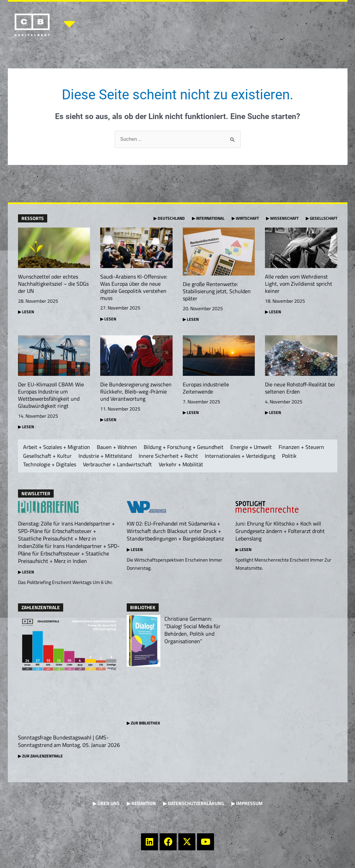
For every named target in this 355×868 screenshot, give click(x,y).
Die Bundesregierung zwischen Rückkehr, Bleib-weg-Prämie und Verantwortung (136, 392)
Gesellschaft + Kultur (47, 456)
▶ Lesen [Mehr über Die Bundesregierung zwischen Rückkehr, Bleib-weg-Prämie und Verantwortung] (108, 420)
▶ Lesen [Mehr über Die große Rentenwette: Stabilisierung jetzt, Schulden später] (191, 320)
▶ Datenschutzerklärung (194, 804)
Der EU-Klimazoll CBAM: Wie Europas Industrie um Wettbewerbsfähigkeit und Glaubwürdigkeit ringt (51, 396)
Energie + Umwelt (251, 448)
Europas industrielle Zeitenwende (206, 389)
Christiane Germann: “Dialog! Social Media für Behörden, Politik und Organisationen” (192, 631)
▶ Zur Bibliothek (143, 724)
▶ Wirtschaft (245, 218)
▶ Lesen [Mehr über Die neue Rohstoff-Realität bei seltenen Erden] (273, 413)
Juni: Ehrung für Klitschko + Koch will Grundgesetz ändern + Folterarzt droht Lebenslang (280, 532)
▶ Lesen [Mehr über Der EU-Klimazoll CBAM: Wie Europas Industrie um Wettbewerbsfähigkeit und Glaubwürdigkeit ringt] (26, 427)
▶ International (208, 218)
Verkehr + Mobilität (181, 465)
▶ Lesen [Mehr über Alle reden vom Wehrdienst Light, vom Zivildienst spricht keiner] (273, 312)
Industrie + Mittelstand (105, 456)
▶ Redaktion (141, 804)
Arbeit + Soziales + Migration (57, 448)
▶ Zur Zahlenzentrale (40, 757)
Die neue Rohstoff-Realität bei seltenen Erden (300, 389)
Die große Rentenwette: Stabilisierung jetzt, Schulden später (217, 291)
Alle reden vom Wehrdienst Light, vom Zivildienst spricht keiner (299, 284)
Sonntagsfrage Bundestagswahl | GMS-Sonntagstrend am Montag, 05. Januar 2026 (69, 742)
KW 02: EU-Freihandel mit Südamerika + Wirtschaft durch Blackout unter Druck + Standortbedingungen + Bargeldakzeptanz (175, 532)
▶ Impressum (247, 804)
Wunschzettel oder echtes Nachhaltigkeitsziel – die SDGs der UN (53, 284)
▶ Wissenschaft (282, 218)
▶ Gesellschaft (322, 218)
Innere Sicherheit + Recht (168, 456)
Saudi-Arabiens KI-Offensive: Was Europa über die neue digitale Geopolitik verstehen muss (134, 287)
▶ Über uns (106, 804)
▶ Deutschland (169, 218)
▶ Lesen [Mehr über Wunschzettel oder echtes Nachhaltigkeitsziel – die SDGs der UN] (26, 312)
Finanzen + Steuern (301, 448)
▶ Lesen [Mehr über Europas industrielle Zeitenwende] (191, 413)
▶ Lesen (26, 573)
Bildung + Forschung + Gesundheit (184, 448)
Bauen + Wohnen (117, 448)
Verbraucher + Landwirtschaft (117, 465)
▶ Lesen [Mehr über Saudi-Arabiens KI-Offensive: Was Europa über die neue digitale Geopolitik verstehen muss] (108, 319)
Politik (289, 456)
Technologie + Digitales (50, 465)
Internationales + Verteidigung (240, 456)
